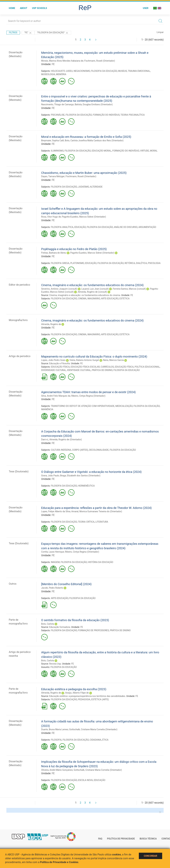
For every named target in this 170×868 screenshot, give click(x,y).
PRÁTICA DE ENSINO (102, 370)
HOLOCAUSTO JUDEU (62, 71)
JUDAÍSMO (83, 187)
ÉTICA (105, 740)
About (24, 8)
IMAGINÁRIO (94, 299)
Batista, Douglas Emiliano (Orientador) (94, 104)
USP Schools (40, 8)
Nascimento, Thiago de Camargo (58, 104)
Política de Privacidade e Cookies (59, 862)
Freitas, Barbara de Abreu (54, 253)
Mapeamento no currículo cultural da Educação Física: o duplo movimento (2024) (94, 356)
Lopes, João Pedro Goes (53, 360)
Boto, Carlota (48, 624)
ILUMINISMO (57, 151)
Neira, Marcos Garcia (113, 360)
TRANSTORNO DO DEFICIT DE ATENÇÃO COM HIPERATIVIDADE (83, 406)
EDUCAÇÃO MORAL (102, 151)
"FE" (28, 33)
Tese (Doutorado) (19, 471)
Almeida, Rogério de (51, 324)
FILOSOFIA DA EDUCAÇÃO (104, 71)
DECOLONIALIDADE (99, 450)
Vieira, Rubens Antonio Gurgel (84, 360)
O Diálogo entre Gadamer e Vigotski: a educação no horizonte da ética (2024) (91, 472)
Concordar (151, 856)
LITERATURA (102, 522)
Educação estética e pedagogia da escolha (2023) (74, 689)
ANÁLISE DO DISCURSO (126, 227)
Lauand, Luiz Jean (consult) (95, 289)
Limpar (160, 32)
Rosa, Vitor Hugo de (51, 217)
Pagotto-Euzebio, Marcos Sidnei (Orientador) (84, 217)
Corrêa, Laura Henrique (53, 552)
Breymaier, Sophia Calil (52, 140)
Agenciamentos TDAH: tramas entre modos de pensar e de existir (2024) (89, 392)
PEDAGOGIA (84, 699)
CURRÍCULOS (107, 367)
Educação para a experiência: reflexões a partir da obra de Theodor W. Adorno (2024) (97, 508)
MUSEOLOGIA (48, 74)
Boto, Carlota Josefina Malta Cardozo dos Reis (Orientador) (94, 140)
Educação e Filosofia (60, 363)
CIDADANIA (96, 740)
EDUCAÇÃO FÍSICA (60, 367)
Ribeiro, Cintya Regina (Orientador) (88, 396)
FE (53, 64)
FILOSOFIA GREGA (60, 263)
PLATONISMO (77, 263)
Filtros (13, 33)
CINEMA (82, 299)
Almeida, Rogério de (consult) (92, 292)
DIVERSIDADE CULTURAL (54, 370)
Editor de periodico (19, 285)
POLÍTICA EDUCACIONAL (147, 367)
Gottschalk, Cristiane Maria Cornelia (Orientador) (93, 729)
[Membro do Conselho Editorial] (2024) (66, 584)
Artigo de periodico (20, 356)
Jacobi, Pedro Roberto (52, 588)
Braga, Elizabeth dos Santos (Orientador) (80, 476)
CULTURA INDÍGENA (61, 450)
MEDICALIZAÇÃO (124, 406)
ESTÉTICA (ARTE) (100, 699)
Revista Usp (55, 664)
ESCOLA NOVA (85, 780)
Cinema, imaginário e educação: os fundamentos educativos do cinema (85, 295)
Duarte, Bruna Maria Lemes (55, 729)
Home (12, 8)
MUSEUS (122, 71)
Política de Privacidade (121, 839)
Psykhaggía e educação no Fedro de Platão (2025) (74, 249)
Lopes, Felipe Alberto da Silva (56, 511)
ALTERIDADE (96, 187)
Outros (13, 584)
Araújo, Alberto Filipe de (77, 693)
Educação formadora (60, 627)
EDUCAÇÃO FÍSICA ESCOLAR (85, 367)
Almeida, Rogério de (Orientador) (66, 440)
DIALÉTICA (141, 263)
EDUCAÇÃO (80, 227)
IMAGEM (55, 562)
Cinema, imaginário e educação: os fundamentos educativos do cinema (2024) (92, 285)
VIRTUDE (145, 151)
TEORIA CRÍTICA (86, 522)
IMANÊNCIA (47, 409)
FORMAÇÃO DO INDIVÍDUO (106, 115)
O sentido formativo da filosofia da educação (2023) (75, 620)
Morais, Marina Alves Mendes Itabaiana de (62, 61)
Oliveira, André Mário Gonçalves (57, 770)
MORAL (154, 151)
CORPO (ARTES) (80, 450)
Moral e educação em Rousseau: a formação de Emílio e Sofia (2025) (86, 137)
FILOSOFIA (56, 740)
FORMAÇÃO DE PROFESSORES (93, 630)
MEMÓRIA (61, 74)
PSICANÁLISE (58, 115)
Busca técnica (148, 839)
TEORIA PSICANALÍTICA (133, 115)
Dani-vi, (45, 440)
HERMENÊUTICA (86, 486)
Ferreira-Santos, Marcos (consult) (129, 289)
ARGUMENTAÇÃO (147, 227)
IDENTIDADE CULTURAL (79, 370)
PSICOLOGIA (154, 263)
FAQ (100, 839)
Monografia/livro (18, 320)
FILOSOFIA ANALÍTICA (62, 227)
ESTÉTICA (124, 299)
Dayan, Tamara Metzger (53, 176)
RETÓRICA (130, 263)
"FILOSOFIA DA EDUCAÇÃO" (53, 33)
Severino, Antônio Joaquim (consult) (59, 289)
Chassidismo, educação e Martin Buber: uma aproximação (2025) (84, 173)
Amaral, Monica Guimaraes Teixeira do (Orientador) (97, 511)
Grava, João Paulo (50, 476)
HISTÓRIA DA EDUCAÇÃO (101, 562)
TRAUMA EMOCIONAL (139, 71)
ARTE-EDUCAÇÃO (110, 299)
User (146, 8)
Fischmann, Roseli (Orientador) (100, 61)
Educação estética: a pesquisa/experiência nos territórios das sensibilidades (87, 696)
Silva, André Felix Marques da (56, 396)
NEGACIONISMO (82, 71)
